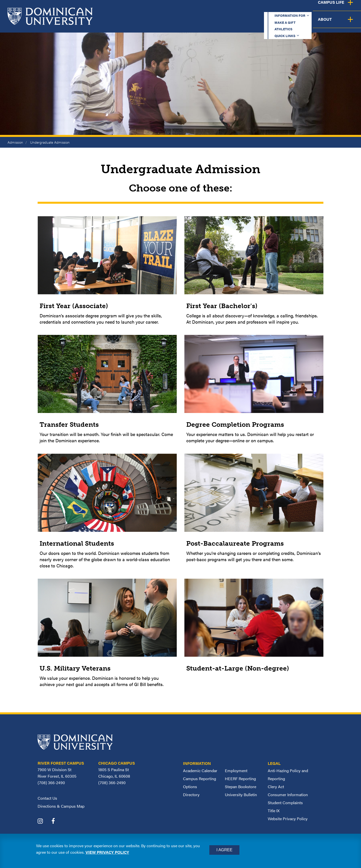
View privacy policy (107, 852)
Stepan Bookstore (241, 787)
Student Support (264, 23)
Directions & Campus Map (61, 806)
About (347, 23)
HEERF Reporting (240, 779)
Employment (236, 771)
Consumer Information (288, 795)
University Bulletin (241, 795)
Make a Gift (221, 9)
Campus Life (311, 23)
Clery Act (276, 787)
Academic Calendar (200, 771)
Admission (15, 142)
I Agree (224, 850)
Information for (176, 9)
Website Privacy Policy (288, 819)
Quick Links (290, 9)
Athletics (256, 9)
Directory (191, 795)
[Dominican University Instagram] (44, 822)
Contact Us (47, 798)
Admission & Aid (213, 23)
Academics (168, 23)
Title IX (274, 811)
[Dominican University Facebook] (57, 822)
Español (327, 9)
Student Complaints (285, 803)
